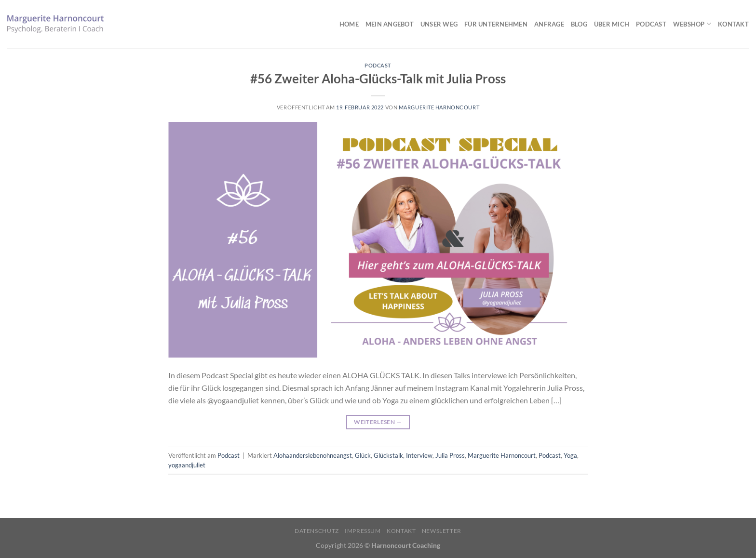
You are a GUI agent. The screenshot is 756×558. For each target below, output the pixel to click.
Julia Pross (450, 455)
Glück (363, 455)
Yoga (570, 455)
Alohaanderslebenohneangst (313, 455)
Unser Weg (439, 24)
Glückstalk (388, 455)
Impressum (363, 531)
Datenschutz (317, 531)
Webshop (692, 24)
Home (349, 24)
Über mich (612, 24)
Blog (579, 24)
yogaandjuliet (187, 465)
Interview (419, 455)
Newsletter (442, 531)
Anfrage (549, 24)
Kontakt (733, 24)
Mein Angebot (390, 24)
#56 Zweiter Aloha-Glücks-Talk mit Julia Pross (378, 79)
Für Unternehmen (496, 24)
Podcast (651, 24)
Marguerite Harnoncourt (439, 107)
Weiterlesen (378, 422)
